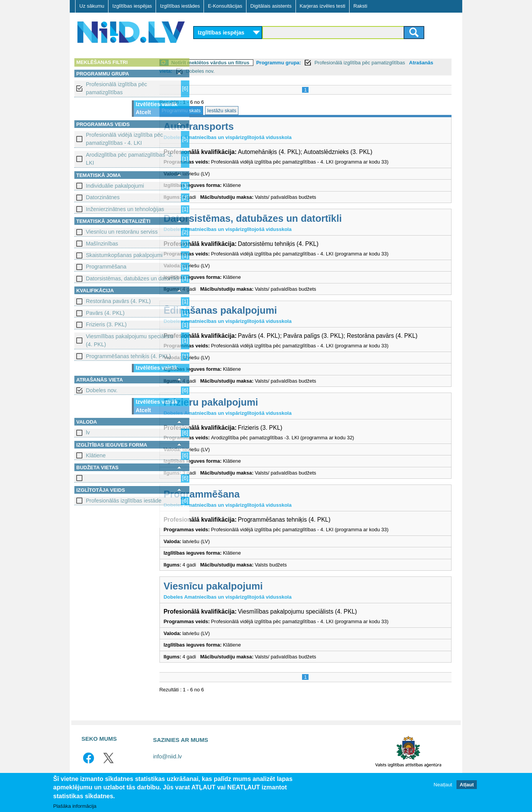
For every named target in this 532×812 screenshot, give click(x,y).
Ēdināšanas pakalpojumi (256, 310)
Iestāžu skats (258, 111)
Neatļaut (443, 785)
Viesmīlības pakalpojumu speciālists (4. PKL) (130, 340)
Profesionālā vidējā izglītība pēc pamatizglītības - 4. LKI (124, 139)
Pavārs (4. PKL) (105, 313)
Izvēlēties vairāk (157, 104)
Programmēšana (106, 267)
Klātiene (96, 455)
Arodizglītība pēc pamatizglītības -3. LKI (129, 159)
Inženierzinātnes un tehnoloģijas (125, 209)
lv (88, 432)
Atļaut (467, 785)
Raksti (360, 6)
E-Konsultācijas (225, 6)
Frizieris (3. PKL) (106, 324)
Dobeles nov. (102, 390)
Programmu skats (217, 111)
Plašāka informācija (75, 806)
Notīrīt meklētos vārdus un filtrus (246, 63)
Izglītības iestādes (180, 6)
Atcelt (143, 112)
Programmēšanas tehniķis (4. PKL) (128, 356)
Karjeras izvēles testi (323, 6)
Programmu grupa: (315, 63)
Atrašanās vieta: (217, 71)
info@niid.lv (167, 765)
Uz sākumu (92, 6)
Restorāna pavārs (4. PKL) (118, 301)
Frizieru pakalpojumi (247, 411)
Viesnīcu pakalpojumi (249, 595)
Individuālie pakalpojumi (115, 186)
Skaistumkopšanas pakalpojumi (124, 255)
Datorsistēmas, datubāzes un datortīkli (132, 278)
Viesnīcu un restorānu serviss (122, 232)
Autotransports (235, 126)
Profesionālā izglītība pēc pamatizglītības (117, 88)
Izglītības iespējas (132, 6)
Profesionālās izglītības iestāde (124, 501)
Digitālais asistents (271, 6)
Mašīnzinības (102, 244)
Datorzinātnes (103, 197)
